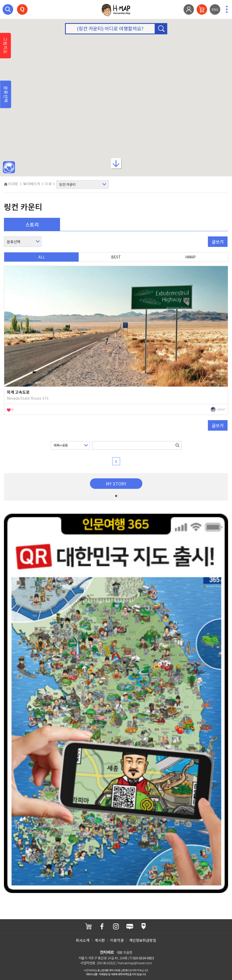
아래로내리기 (116, 165)
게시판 (100, 940)
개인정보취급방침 (143, 940)
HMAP (190, 257)
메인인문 (9, 167)
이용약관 (117, 940)
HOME (11, 184)
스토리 (32, 224)
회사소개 (83, 940)
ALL (42, 257)
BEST (116, 257)
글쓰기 (218, 242)
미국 (48, 184)
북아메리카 (32, 184)
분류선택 (6, 94)
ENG (215, 9)
